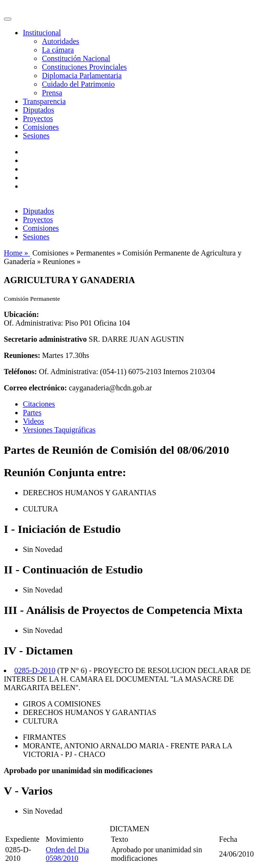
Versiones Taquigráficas (59, 430)
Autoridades (60, 41)
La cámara (58, 50)
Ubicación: (21, 314)
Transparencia (44, 101)
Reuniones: (22, 355)
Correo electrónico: (35, 388)
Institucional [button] (42, 33)
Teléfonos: (20, 372)
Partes (32, 413)
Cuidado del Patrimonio (78, 84)
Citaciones (39, 404)
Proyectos (38, 118)
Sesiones (36, 136)
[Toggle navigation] (8, 19)
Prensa (52, 93)
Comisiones (41, 127)
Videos (33, 421)
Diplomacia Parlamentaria (82, 76)
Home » (17, 253)
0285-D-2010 (35, 670)
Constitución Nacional (76, 58)
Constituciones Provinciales (84, 67)
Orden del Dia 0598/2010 (67, 854)
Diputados (39, 110)
